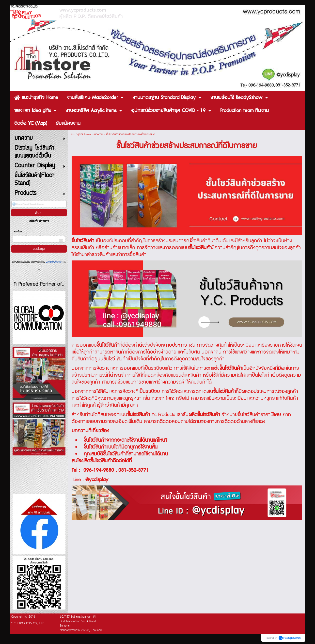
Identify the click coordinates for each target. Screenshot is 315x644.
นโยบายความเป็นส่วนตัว (54, 262)
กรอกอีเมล (17, 232)
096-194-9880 (99, 470)
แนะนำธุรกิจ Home (81, 134)
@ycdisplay (97, 480)
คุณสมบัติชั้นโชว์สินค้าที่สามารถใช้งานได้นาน (126, 454)
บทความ (99, 134)
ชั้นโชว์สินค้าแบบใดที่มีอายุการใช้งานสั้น (121, 447)
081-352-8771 (134, 470)
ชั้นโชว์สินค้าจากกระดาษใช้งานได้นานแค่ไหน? (126, 440)
